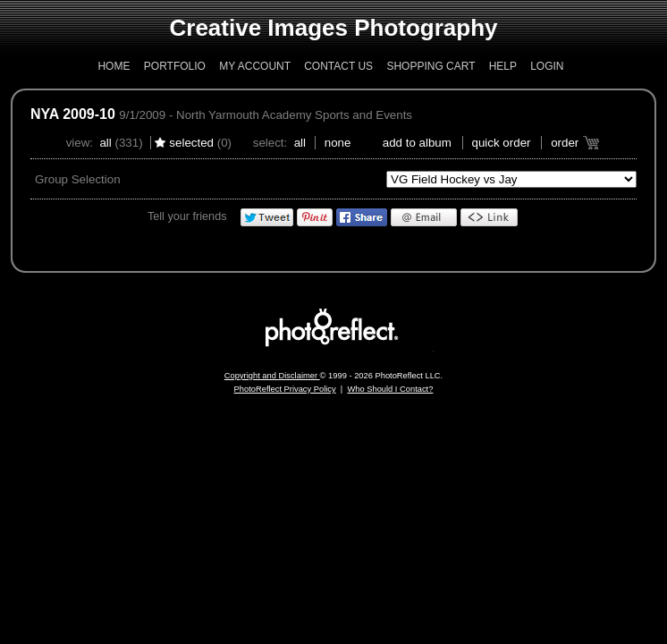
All (105, 143)
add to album (417, 143)
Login (547, 66)
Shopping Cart (431, 66)
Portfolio (175, 66)
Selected (191, 143)
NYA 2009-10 (73, 114)
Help (503, 66)
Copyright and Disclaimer (272, 376)
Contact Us (338, 66)
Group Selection (78, 179)
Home (114, 66)
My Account (255, 66)
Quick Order (502, 143)
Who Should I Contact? (390, 389)
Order (565, 143)
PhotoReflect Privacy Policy (285, 389)
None (338, 143)
